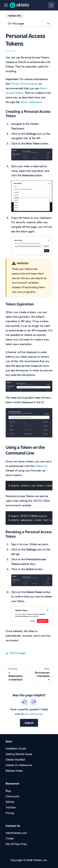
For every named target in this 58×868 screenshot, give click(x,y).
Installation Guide (16, 748)
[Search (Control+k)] (51, 5)
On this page (16, 23)
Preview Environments (24, 84)
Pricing (10, 813)
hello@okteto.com (16, 833)
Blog (8, 791)
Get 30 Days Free (16, 844)
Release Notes (14, 771)
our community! (34, 714)
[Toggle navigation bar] (6, 5)
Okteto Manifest (15, 760)
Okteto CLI (41, 466)
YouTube (11, 807)
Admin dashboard (31, 102)
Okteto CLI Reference (19, 765)
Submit (29, 723)
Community (13, 796)
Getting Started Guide (19, 754)
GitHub (10, 802)
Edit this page (16, 653)
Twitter (10, 838)
